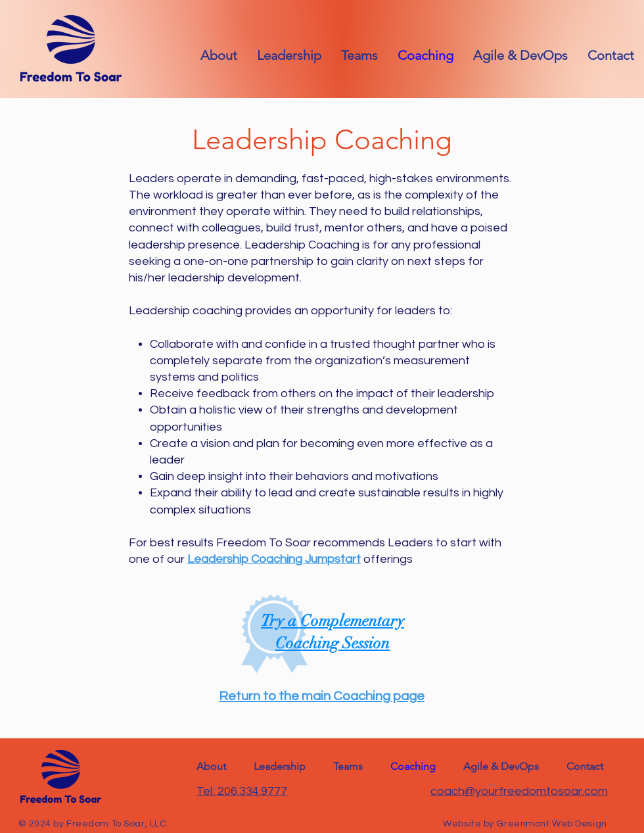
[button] (611, 55)
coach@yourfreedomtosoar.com (519, 791)
